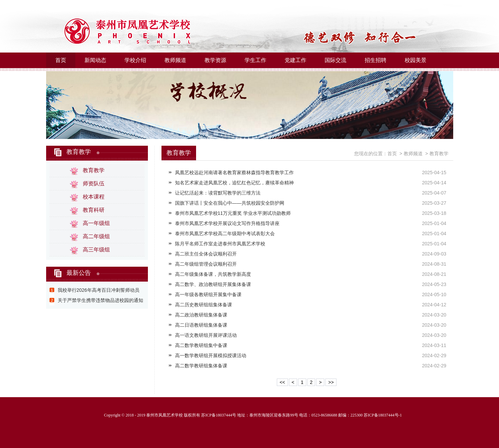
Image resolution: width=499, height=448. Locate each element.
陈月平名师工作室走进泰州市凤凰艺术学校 (220, 244)
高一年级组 (96, 223)
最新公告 (79, 273)
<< (282, 382)
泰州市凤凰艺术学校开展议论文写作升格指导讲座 (227, 223)
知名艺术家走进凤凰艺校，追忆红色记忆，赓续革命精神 (234, 183)
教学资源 (215, 60)
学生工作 (255, 60)
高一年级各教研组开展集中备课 (208, 294)
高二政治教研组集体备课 (201, 315)
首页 (61, 60)
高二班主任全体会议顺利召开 (206, 254)
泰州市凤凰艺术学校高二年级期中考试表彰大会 (225, 233)
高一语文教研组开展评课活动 (206, 335)
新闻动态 (95, 60)
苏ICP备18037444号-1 (383, 415)
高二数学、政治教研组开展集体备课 (213, 284)
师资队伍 (94, 184)
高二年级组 (96, 236)
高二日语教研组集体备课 (201, 325)
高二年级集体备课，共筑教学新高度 (213, 274)
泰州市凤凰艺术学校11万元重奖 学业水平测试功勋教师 (233, 213)
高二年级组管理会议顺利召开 (206, 264)
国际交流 (335, 60)
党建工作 (295, 60)
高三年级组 (96, 250)
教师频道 (175, 60)
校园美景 (416, 60)
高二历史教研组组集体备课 (204, 305)
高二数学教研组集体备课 (201, 366)
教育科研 (94, 210)
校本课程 (94, 197)
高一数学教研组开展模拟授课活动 (211, 355)
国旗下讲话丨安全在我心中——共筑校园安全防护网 (230, 203)
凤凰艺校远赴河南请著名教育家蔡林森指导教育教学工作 (234, 172)
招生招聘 (376, 60)
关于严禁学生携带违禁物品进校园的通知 (100, 300)
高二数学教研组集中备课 (201, 345)
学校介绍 (135, 60)
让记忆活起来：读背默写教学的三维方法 (218, 193)
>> (331, 382)
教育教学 (79, 152)
